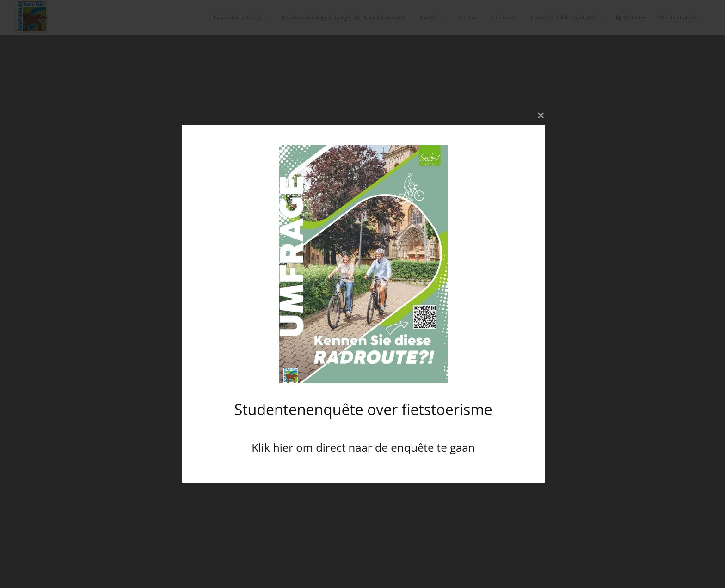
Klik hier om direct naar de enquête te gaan (363, 447)
